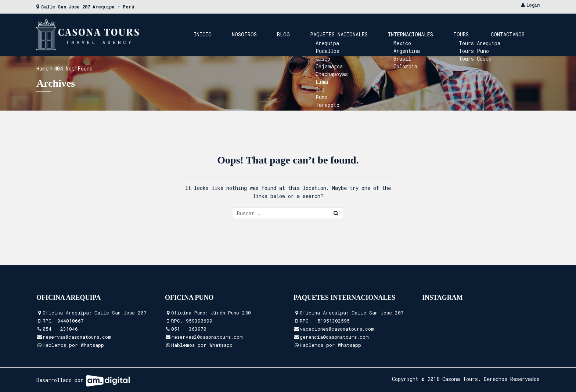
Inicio (274, 34)
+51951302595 (332, 321)
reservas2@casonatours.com (207, 337)
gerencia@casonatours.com (334, 337)
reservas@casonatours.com (77, 337)
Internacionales (438, 34)
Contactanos (513, 34)
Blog (333, 34)
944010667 (71, 321)
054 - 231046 (60, 329)
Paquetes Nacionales (377, 34)
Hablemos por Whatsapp (73, 345)
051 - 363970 (189, 329)
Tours (478, 34)
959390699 (199, 321)
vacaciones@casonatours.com (337, 329)
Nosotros (305, 34)
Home (42, 69)
